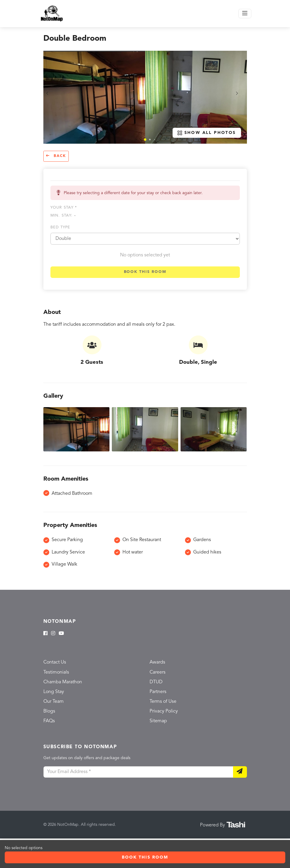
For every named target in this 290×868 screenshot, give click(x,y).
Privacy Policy (164, 711)
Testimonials (56, 672)
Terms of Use (163, 702)
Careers (158, 672)
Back (56, 156)
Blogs (49, 711)
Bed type (60, 227)
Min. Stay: (63, 216)
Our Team (54, 702)
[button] (145, 140)
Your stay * (64, 208)
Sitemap (158, 721)
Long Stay (54, 692)
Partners (158, 692)
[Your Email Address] (138, 772)
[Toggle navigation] (245, 14)
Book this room (145, 272)
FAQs (49, 721)
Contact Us (55, 662)
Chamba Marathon (63, 682)
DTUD (156, 682)
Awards (157, 662)
